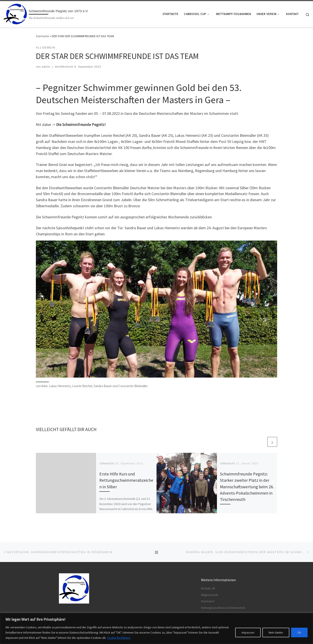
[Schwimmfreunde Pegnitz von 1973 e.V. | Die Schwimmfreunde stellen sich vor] (15, 13)
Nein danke (276, 632)
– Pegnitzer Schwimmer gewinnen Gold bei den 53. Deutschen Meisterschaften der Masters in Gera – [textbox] (139, 94)
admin (46, 67)
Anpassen (248, 632)
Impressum (208, 601)
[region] (156, 628)
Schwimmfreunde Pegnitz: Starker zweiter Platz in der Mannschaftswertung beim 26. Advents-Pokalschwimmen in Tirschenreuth (247, 487)
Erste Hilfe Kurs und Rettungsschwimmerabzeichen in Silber (126, 480)
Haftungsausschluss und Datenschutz (223, 608)
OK (299, 632)
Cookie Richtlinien (119, 638)
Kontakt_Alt (208, 588)
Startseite (42, 36)
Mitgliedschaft (210, 595)
